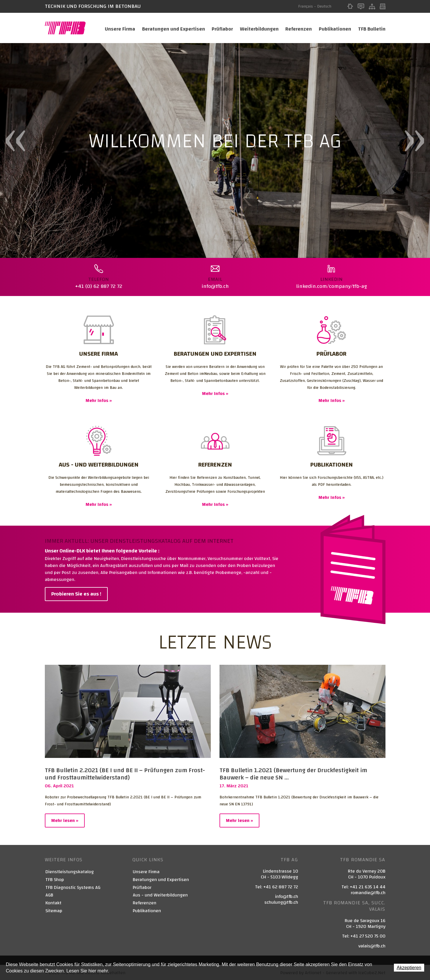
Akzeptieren (409, 968)
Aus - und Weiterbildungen (160, 895)
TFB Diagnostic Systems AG (73, 887)
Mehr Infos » (99, 400)
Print (383, 6)
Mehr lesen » (65, 820)
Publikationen (335, 28)
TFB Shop (55, 879)
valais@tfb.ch (372, 945)
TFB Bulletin (372, 28)
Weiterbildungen (257, 28)
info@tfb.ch (287, 896)
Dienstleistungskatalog (70, 871)
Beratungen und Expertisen (170, 28)
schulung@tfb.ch (281, 902)
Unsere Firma (116, 28)
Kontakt (361, 6)
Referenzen (298, 28)
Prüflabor (220, 28)
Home (350, 6)
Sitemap (372, 6)
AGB (49, 895)
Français (306, 6)
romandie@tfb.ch (368, 892)
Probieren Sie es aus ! (76, 593)
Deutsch (324, 6)
